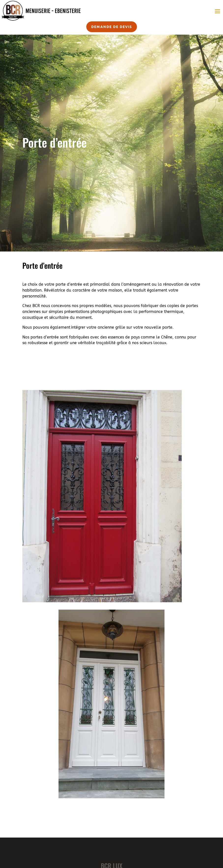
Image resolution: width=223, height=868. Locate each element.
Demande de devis (112, 27)
